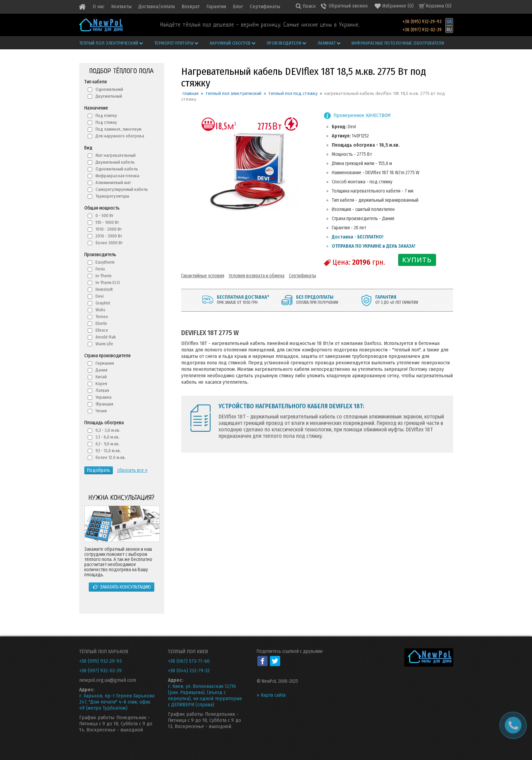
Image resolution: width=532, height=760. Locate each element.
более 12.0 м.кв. (111, 457)
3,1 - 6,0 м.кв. (108, 437)
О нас (99, 6)
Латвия (102, 390)
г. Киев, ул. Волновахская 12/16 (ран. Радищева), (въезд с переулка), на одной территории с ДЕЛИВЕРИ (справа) (205, 695)
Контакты (121, 6)
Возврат (191, 6)
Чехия (101, 411)
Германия (105, 363)
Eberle (101, 323)
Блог (238, 6)
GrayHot (103, 303)
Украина (104, 397)
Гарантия (216, 6)
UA (449, 22)
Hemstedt (104, 289)
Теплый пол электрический (112, 43)
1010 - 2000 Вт (109, 229)
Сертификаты (265, 6)
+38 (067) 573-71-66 (189, 661)
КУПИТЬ (417, 260)
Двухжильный (109, 96)
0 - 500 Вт (105, 216)
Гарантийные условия (203, 276)
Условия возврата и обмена (257, 276)
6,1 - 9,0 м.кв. (108, 444)
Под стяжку (106, 122)
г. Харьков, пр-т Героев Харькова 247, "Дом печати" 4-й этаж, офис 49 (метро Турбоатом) (117, 702)
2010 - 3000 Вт (109, 236)
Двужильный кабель (115, 162)
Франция (104, 404)
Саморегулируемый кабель (122, 189)
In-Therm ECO (108, 283)
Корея (101, 384)
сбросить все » (132, 470)
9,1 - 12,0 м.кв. (108, 451)
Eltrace (102, 330)
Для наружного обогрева (120, 136)
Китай (101, 377)
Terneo (102, 317)
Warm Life (104, 344)
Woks (100, 310)
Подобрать (99, 470)
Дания (101, 370)
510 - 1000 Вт (107, 222)
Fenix (100, 269)
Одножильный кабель (117, 169)
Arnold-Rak (106, 337)
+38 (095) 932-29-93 (422, 22)
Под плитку (106, 115)
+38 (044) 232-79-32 (189, 671)
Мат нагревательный (116, 155)
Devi (100, 296)
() (394, 6)
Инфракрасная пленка (117, 176)
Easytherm (105, 262)
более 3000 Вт (109, 243)
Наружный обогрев (233, 43)
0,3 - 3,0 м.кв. (108, 430)
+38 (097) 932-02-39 (422, 30)
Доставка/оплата (157, 6)
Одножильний (109, 89)
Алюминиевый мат (113, 183)
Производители (287, 43)
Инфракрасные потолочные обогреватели (398, 43)
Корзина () (439, 6)
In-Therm (104, 276)
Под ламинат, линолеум (118, 129)
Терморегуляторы (177, 43)
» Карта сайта (271, 695)
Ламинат (329, 43)
